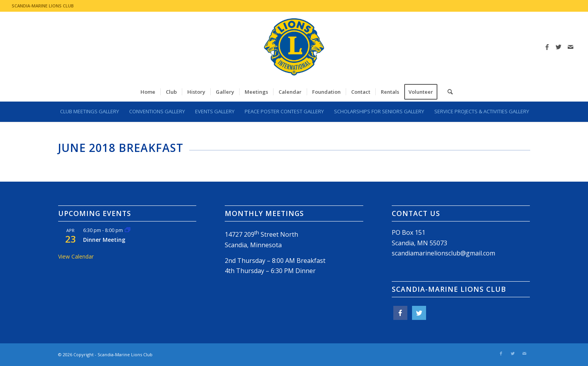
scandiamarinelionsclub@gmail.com (443, 253)
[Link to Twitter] (559, 47)
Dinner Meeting (104, 240)
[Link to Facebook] (547, 47)
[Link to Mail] (570, 47)
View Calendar (76, 256)
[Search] (448, 92)
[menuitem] (148, 92)
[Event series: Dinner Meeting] (128, 230)
